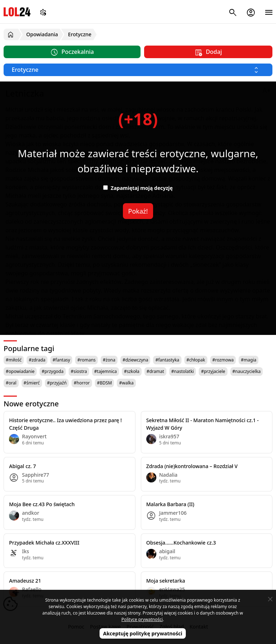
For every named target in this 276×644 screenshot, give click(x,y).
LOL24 (17, 12)
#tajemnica (105, 371)
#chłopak (196, 360)
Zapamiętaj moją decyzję (138, 188)
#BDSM (105, 383)
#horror (82, 383)
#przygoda (53, 371)
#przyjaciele (213, 371)
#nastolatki (183, 371)
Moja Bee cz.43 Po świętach (42, 504)
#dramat (155, 371)
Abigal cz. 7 (22, 466)
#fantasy (61, 360)
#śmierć (32, 383)
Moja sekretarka (166, 581)
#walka (126, 383)
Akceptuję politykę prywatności (143, 633)
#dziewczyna (135, 360)
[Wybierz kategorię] (138, 70)
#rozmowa (223, 360)
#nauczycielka (247, 371)
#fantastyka (167, 360)
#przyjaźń (57, 383)
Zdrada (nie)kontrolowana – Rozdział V (192, 466)
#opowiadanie (20, 371)
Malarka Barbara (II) (170, 504)
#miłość (14, 360)
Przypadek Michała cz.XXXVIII (44, 543)
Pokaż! (138, 211)
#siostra (79, 371)
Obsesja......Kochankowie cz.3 (181, 543)
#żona (109, 360)
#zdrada (37, 360)
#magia (249, 360)
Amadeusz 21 (25, 581)
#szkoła (132, 371)
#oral (11, 383)
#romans (86, 360)
